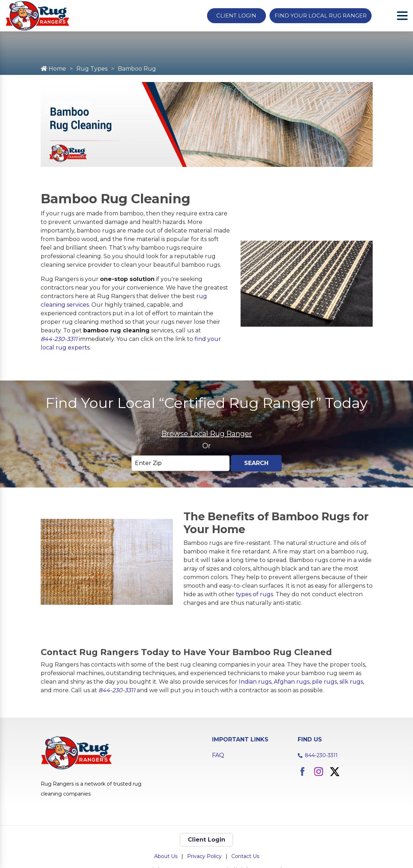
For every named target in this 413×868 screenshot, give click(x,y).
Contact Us (245, 856)
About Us (166, 856)
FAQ (218, 755)
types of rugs (255, 594)
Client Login (236, 16)
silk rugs (351, 682)
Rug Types (92, 69)
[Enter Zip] (180, 463)
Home (53, 69)
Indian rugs (255, 682)
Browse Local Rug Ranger (207, 434)
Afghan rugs (292, 682)
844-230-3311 (59, 339)
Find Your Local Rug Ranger (321, 16)
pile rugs (324, 682)
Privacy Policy (204, 856)
